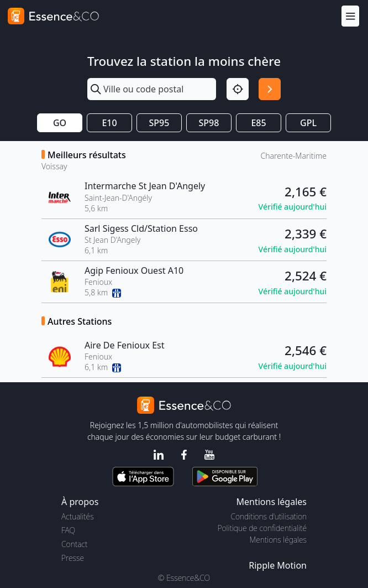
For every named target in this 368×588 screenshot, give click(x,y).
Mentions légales (278, 540)
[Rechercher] (270, 89)
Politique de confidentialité (262, 528)
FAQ (68, 530)
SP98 (209, 123)
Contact (74, 544)
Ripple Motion (278, 565)
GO (60, 123)
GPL (308, 123)
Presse (73, 558)
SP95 (159, 123)
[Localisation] (238, 89)
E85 (258, 123)
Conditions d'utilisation (269, 516)
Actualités (78, 516)
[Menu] (350, 16)
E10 (109, 123)
